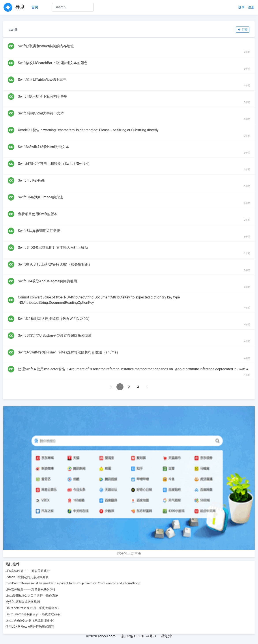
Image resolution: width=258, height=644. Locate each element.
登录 (241, 7)
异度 (14, 7)
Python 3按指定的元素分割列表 (27, 577)
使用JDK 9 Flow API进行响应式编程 (30, 627)
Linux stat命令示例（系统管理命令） (31, 620)
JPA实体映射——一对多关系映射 (28, 571)
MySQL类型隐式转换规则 (23, 602)
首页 (35, 7)
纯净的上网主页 (129, 554)
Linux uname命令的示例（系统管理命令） (34, 614)
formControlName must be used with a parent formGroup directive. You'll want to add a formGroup (73, 583)
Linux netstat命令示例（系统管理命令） (33, 608)
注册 (251, 7)
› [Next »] (147, 387)
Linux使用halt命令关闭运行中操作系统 (32, 596)
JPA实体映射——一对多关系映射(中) (30, 589)
